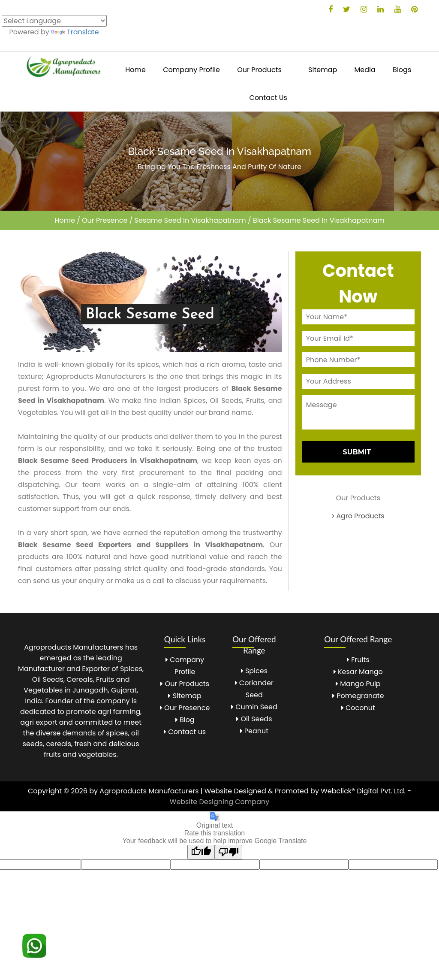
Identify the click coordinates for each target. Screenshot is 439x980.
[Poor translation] (229, 852)
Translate (75, 32)
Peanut (254, 731)
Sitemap (323, 70)
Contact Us (268, 98)
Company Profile (191, 70)
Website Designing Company (219, 802)
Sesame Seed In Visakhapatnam (190, 220)
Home (135, 70)
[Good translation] (201, 852)
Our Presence (105, 220)
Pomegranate (358, 696)
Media (365, 70)
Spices (254, 671)
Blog (185, 720)
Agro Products (358, 516)
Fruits (358, 660)
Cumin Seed (254, 707)
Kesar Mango (358, 672)
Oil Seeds (254, 719)
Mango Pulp (358, 684)
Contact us (185, 732)
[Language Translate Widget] (54, 21)
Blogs (402, 70)
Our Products (259, 70)
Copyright (45, 791)
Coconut (358, 708)
